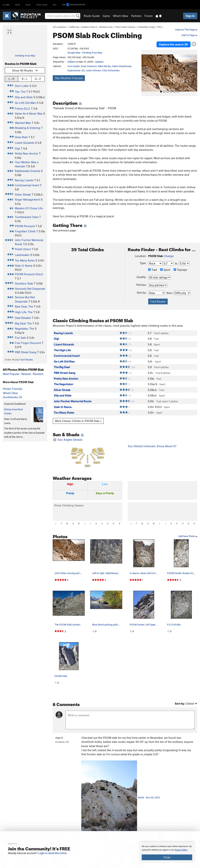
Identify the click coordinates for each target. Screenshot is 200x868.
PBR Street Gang (26, 352)
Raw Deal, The (24, 306)
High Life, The (24, 312)
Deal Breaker (23, 318)
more (141, 797)
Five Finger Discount (28, 343)
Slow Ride (21, 137)
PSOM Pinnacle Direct (29, 274)
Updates (99, 62)
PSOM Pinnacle (25, 226)
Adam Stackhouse (122, 66)
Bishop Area (106, 27)
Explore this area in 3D (174, 44)
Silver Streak (23, 194)
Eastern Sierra (89, 27)
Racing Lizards (24, 180)
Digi (17, 148)
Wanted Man (23, 123)
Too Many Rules (25, 260)
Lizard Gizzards (25, 143)
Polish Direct (23, 249)
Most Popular (11, 374)
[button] (145, 73)
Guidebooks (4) (13, 397)
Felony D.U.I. (23, 108)
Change (169, 256)
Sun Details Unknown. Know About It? (152, 446)
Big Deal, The (23, 323)
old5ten (71, 62)
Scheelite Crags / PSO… (151, 27)
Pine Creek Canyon (125, 27)
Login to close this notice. (53, 853)
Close (167, 857)
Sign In (190, 16)
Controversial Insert (27, 185)
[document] (167, 852)
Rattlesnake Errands (27, 171)
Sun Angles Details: (87, 452)
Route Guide (92, 16)
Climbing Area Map (25, 56)
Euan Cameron (89, 66)
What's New (121, 16)
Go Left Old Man (25, 103)
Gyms (106, 16)
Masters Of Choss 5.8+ (29, 208)
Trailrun (42, 5)
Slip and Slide (24, 97)
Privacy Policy (181, 850)
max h (59, 737)
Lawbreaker (22, 255)
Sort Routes (27, 360)
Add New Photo (188, 536)
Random (38, 374)
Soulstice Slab (24, 283)
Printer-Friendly (13, 389)
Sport (165, 269)
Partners (136, 16)
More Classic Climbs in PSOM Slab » (78, 420)
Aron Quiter (74, 66)
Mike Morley (104, 66)
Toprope (180, 269)
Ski (55, 5)
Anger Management (27, 199)
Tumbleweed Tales (27, 217)
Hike (28, 5)
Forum (149, 16)
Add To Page (189, 35)
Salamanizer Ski (76, 70)
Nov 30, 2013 (153, 797)
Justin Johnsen (94, 70)
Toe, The (20, 92)
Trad (153, 269)
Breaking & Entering (28, 128)
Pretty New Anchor (27, 153)
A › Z (38, 79)
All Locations (59, 27)
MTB (18, 5)
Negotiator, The (24, 329)
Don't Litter (22, 86)
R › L (25, 79)
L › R (11, 79)
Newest (26, 374)
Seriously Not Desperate (30, 289)
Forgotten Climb (25, 231)
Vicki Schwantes (111, 70)
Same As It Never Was (29, 113)
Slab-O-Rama (24, 266)
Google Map (74, 53)
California (74, 27)
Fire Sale (20, 338)
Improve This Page (186, 30)
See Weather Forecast (69, 78)
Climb (6, 5)
